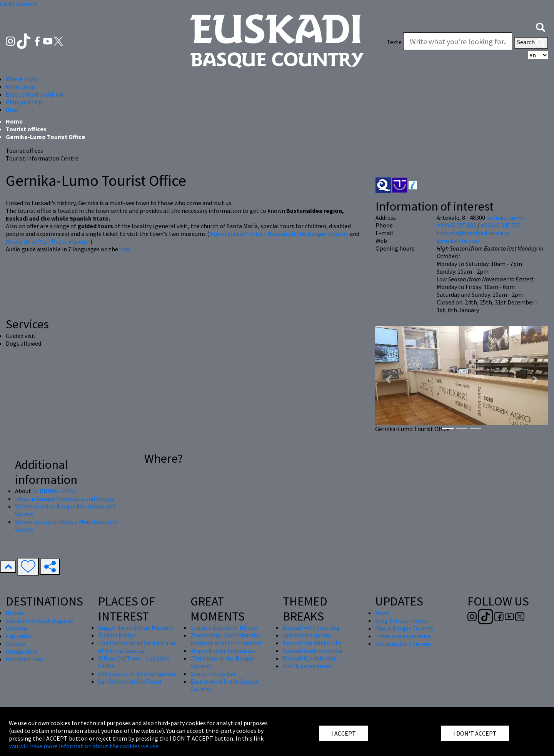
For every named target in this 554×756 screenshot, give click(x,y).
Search (531, 43)
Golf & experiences (307, 666)
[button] (541, 27)
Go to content (19, 4)
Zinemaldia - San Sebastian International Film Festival (226, 639)
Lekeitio (17, 628)
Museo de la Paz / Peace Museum (48, 241)
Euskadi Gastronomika (312, 651)
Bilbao (14, 613)
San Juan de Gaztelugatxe (40, 621)
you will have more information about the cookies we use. (84, 746)
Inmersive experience (403, 636)
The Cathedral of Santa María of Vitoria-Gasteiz (137, 647)
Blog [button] (12, 110)
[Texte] (458, 41)
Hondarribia (22, 651)
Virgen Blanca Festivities (223, 651)
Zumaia (16, 644)
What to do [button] (20, 87)
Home (14, 121)
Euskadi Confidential (310, 658)
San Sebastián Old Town (130, 681)
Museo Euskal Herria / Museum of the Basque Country (279, 234)
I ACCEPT (344, 733)
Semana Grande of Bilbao (224, 627)
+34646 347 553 (501, 225)
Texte (394, 42)
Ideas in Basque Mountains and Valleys (65, 498)
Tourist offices (26, 129)
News (382, 613)
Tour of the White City (312, 643)
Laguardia (19, 636)
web (125, 249)
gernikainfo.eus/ (458, 241)
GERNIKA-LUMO (54, 491)
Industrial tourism (307, 635)
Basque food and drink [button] (35, 94)
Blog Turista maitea (401, 621)
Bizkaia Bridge (117, 635)
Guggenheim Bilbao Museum (136, 627)
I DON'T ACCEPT (475, 733)
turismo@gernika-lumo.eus (473, 233)
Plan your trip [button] (24, 102)
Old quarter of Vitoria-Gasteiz (137, 674)
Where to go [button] (22, 79)
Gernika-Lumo (505, 217)
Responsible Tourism (403, 644)
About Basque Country (404, 628)
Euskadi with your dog (311, 627)
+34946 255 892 (456, 225)
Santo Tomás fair (213, 674)
